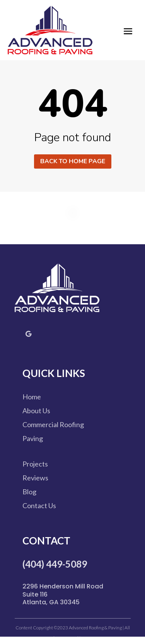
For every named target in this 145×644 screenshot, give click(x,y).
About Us (36, 411)
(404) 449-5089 (55, 564)
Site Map (89, 638)
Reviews (35, 478)
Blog (29, 492)
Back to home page (73, 161)
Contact (46, 541)
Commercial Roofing (53, 424)
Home (32, 397)
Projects (35, 464)
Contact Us (39, 505)
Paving (33, 438)
